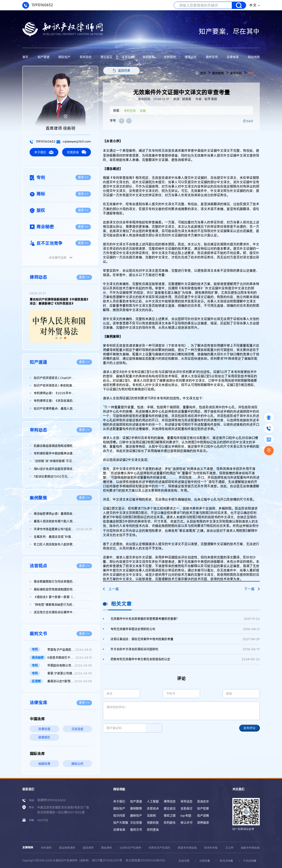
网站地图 (254, 57)
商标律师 (106, 848)
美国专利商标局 (187, 848)
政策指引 (44, 737)
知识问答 (119, 815)
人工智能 (153, 801)
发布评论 (249, 728)
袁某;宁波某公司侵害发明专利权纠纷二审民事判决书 (70, 673)
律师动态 (191, 57)
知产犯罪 (203, 808)
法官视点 (128, 57)
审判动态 (85, 57)
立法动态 (77, 729)
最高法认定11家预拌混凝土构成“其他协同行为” (70, 681)
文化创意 (136, 823)
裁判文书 (212, 57)
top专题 (186, 815)
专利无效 (130, 111)
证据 (143, 111)
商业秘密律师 (67, 848)
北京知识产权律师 (130, 848)
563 (250, 121)
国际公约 (77, 764)
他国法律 (44, 764)
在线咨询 (77, 152)
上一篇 (111, 589)
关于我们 (44, 152)
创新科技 (153, 823)
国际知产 (64, 57)
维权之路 (170, 815)
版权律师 (88, 848)
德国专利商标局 (250, 848)
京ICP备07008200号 (107, 860)
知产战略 (203, 815)
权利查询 (153, 830)
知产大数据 (121, 823)
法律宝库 (233, 57)
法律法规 (44, 729)
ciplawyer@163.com (74, 141)
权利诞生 (170, 823)
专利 (251, 73)
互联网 (151, 815)
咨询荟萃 (203, 801)
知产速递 (43, 57)
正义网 (229, 848)
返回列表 (124, 70)
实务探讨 (170, 57)
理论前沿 (106, 57)
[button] (56, 338)
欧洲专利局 (211, 848)
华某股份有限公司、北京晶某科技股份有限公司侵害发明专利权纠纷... (70, 665)
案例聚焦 (148, 57)
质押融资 (203, 823)
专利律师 (46, 848)
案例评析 (236, 73)
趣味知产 (136, 815)
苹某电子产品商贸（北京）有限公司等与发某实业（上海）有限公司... (70, 650)
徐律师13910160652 (51, 800)
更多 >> (83, 177)
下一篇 (252, 589)
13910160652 (38, 5)
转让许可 (186, 823)
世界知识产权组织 (159, 848)
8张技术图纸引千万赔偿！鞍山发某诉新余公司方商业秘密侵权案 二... (70, 658)
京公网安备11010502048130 (145, 860)
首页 (25, 57)
